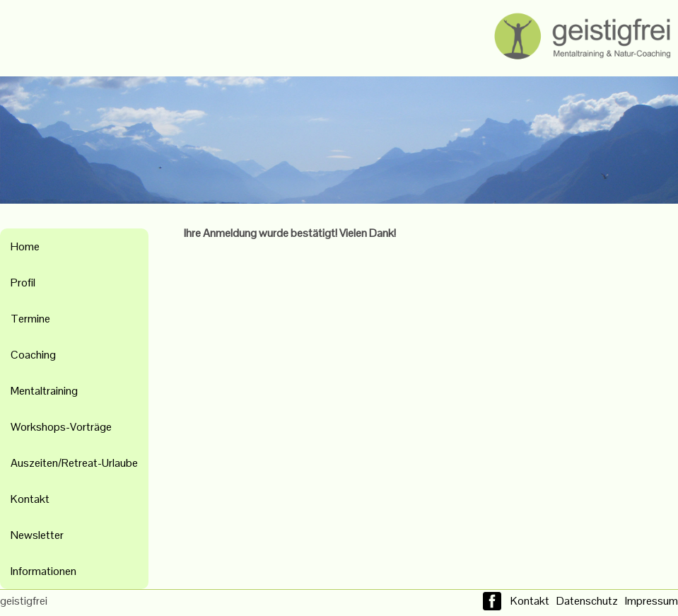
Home (25, 246)
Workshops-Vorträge (61, 427)
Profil (23, 283)
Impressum (651, 601)
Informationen (43, 571)
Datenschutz (587, 601)
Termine (30, 319)
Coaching (33, 355)
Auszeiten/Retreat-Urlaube (74, 463)
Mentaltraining (44, 391)
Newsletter (37, 535)
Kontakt (30, 499)
